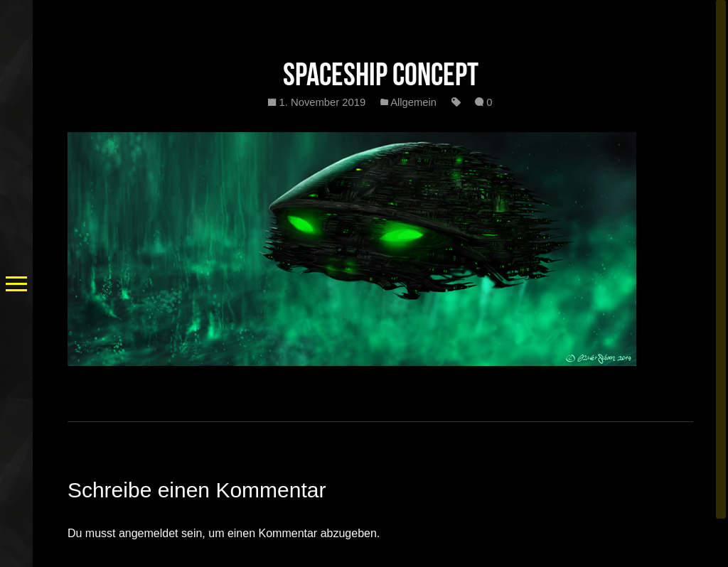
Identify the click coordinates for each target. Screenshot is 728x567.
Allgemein (413, 102)
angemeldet (149, 533)
